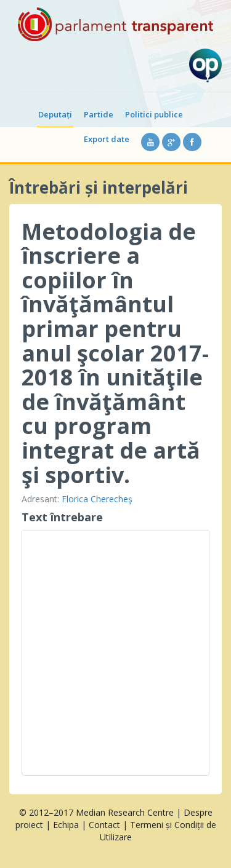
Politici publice (154, 114)
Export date (107, 139)
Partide (99, 114)
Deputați (55, 114)
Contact (104, 825)
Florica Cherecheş (97, 499)
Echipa (66, 825)
